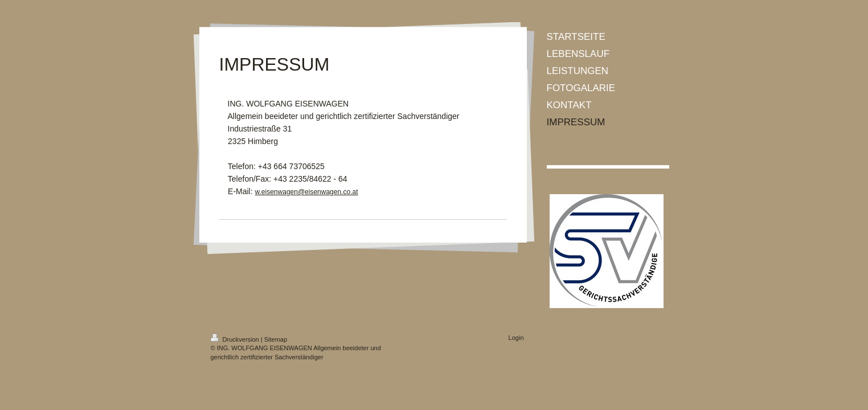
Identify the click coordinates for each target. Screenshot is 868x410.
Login (516, 338)
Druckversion (236, 339)
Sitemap (276, 339)
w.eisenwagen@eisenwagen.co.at (307, 192)
